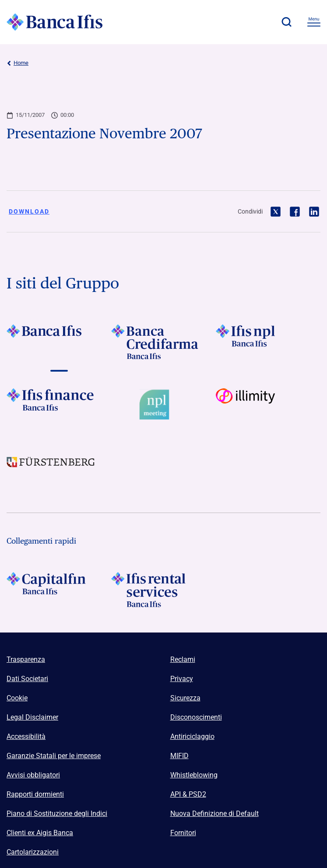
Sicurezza (185, 698)
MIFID (179, 756)
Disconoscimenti (196, 717)
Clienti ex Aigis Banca (40, 833)
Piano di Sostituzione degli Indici (57, 814)
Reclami (183, 659)
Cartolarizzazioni (33, 852)
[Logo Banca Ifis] (55, 22)
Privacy (182, 679)
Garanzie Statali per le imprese (54, 756)
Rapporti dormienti (35, 794)
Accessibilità (26, 736)
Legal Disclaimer (32, 717)
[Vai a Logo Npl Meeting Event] (163, 406)
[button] (286, 22)
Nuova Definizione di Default (214, 814)
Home (18, 63)
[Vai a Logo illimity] (268, 406)
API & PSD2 (188, 794)
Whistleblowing (194, 775)
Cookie (17, 698)
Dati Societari (27, 679)
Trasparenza (26, 659)
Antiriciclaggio (192, 736)
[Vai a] (59, 342)
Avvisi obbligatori (33, 775)
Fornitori (183, 833)
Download (29, 211)
